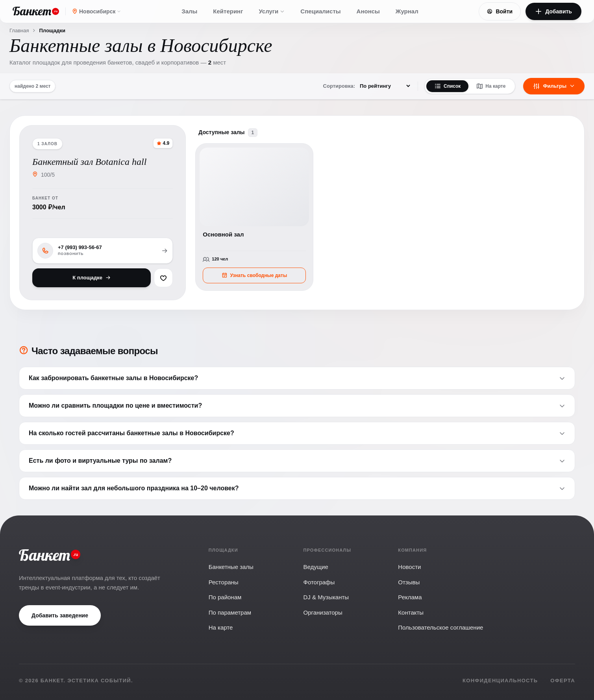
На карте (491, 86)
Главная (19, 30)
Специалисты (320, 11)
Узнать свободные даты (254, 275)
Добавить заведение (60, 615)
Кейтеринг (228, 11)
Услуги (272, 11)
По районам (225, 597)
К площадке (92, 278)
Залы (189, 11)
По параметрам (230, 612)
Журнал (407, 11)
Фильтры (554, 86)
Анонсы (368, 11)
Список (447, 86)
